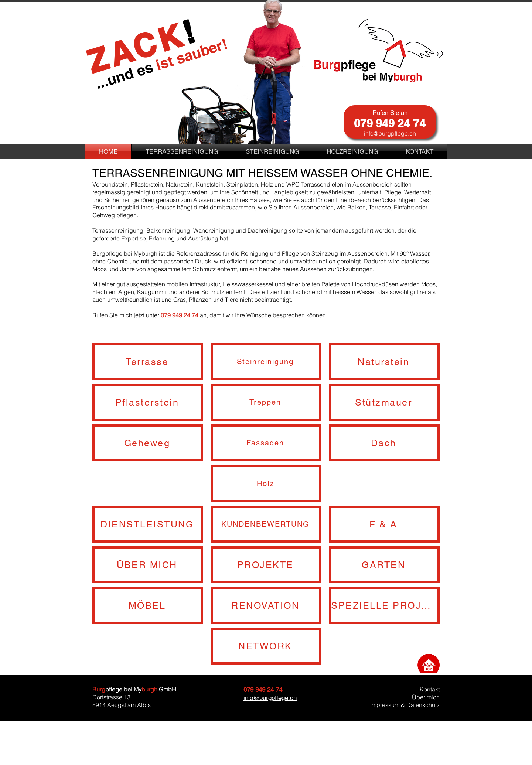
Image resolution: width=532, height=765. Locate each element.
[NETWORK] (266, 646)
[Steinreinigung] (266, 362)
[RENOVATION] (266, 605)
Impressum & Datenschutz (405, 705)
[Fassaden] (266, 443)
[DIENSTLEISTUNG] (148, 524)
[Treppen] (266, 402)
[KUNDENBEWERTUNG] (266, 524)
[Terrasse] (148, 362)
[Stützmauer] (384, 402)
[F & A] (384, 524)
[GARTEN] (384, 565)
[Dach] (384, 443)
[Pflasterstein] (148, 402)
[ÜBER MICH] (148, 565)
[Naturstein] (384, 362)
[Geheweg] (148, 443)
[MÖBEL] (148, 605)
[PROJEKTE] (266, 565)
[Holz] (266, 484)
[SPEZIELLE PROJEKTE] (384, 605)
